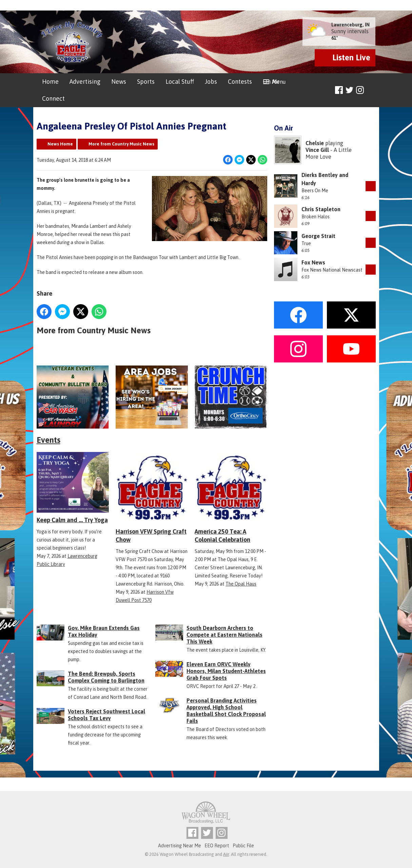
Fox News (313, 262)
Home (50, 82)
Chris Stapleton (321, 209)
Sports (146, 82)
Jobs (211, 82)
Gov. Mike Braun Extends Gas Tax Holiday (104, 631)
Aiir (226, 854)
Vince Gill (317, 150)
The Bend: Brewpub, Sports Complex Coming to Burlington (106, 677)
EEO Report (217, 846)
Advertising (85, 82)
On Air (271, 82)
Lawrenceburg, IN (350, 25)
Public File (243, 846)
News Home (60, 144)
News (119, 82)
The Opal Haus (241, 584)
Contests (240, 82)
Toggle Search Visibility (371, 90)
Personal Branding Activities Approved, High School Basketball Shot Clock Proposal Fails (226, 711)
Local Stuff (180, 82)
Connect (53, 98)
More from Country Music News (121, 144)
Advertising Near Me (180, 846)
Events (48, 440)
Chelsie (315, 143)
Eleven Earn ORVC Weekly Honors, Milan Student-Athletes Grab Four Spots (226, 671)
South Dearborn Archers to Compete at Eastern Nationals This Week (224, 635)
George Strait (318, 236)
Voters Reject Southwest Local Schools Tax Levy (106, 715)
